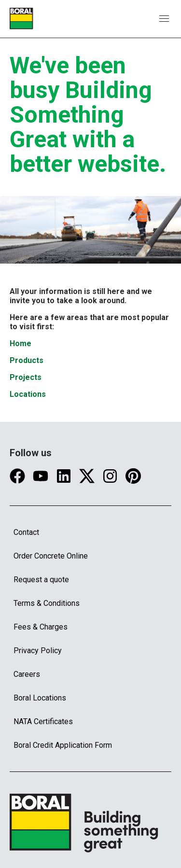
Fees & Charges (41, 627)
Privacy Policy (38, 651)
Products (27, 360)
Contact (26, 532)
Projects (26, 377)
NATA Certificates (43, 721)
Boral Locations (40, 698)
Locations (28, 394)
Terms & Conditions (47, 603)
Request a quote (41, 580)
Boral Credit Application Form (63, 745)
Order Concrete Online (51, 556)
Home (21, 343)
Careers (27, 674)
